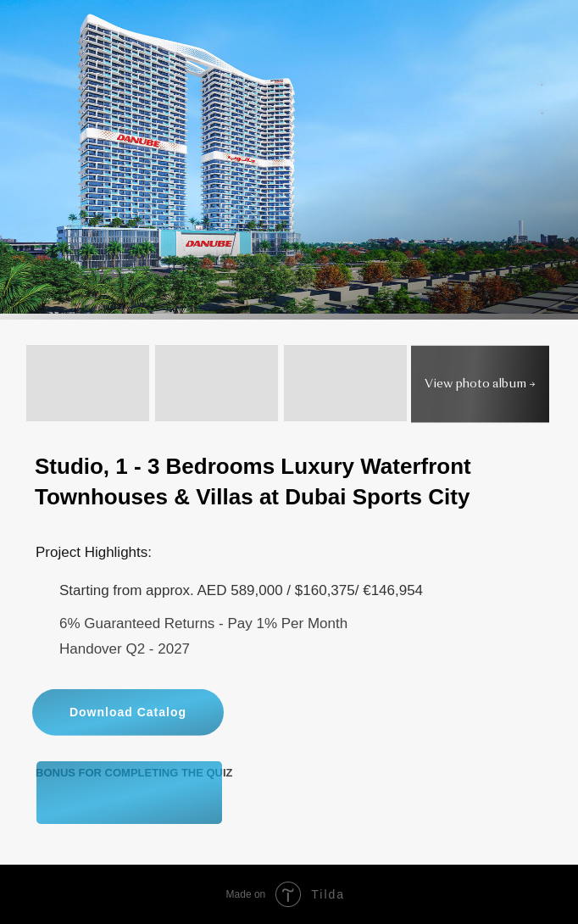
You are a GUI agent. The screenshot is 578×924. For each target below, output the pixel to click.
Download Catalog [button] (128, 747)
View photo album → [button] (480, 385)
